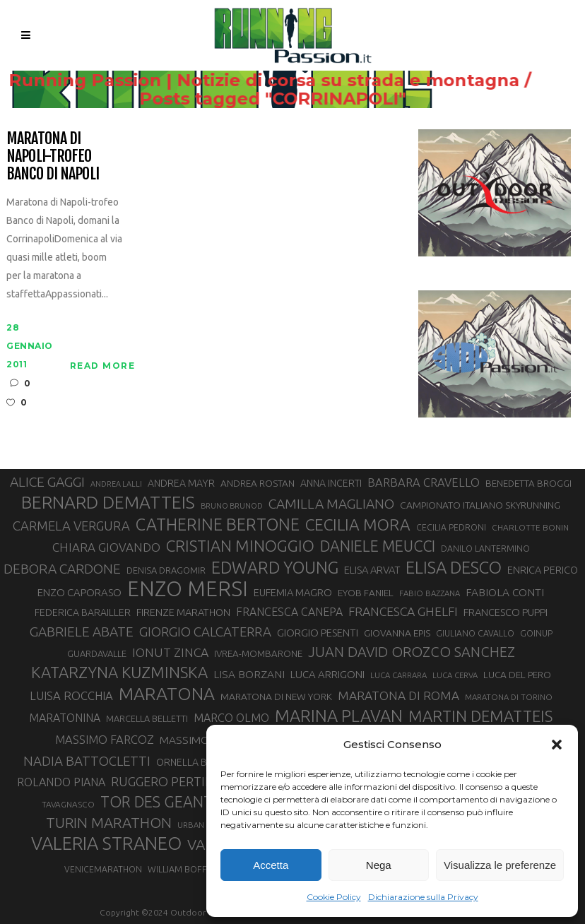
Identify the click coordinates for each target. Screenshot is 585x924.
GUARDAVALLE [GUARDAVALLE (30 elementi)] (97, 653)
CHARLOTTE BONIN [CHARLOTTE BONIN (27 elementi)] (530, 527)
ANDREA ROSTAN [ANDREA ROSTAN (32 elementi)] (258, 483)
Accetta (271, 865)
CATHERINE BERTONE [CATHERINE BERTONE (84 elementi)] (218, 524)
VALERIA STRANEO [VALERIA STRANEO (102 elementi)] (106, 843)
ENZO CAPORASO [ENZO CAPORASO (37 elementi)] (79, 592)
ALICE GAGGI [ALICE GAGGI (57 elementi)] (47, 482)
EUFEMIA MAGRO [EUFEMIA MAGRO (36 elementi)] (293, 592)
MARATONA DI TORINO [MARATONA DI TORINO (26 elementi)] (509, 697)
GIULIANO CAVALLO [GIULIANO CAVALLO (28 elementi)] (475, 633)
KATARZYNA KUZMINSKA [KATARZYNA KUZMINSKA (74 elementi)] (119, 672)
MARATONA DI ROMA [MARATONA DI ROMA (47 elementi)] (398, 695)
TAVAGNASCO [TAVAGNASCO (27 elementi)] (68, 804)
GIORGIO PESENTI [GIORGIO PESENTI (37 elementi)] (318, 633)
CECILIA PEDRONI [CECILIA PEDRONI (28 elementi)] (451, 527)
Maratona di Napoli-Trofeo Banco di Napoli (53, 156)
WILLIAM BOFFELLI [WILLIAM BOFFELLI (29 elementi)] (185, 869)
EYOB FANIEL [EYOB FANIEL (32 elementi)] (366, 593)
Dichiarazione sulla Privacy (423, 897)
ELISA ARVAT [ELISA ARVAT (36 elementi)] (372, 570)
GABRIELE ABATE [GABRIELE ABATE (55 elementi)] (82, 632)
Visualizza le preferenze (500, 865)
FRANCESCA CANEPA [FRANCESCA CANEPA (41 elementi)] (289, 612)
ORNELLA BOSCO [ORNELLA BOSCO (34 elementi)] (195, 762)
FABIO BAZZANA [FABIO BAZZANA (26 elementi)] (430, 593)
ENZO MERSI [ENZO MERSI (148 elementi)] (188, 589)
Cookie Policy (334, 897)
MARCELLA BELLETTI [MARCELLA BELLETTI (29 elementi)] (147, 718)
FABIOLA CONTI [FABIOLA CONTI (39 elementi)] (505, 592)
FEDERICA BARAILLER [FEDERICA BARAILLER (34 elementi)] (83, 612)
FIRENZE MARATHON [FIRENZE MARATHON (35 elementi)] (183, 612)
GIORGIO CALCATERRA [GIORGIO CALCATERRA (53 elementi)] (205, 632)
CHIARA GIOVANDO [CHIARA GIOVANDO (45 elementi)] (106, 547)
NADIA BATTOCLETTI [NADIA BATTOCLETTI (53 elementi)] (87, 761)
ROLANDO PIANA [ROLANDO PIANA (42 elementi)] (61, 782)
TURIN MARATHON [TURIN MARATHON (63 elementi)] (109, 823)
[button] (557, 745)
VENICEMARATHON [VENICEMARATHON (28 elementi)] (103, 869)
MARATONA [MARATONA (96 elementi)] (167, 694)
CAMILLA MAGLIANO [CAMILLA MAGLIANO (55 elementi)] (331, 504)
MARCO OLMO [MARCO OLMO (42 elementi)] (231, 718)
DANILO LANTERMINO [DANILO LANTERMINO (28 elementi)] (485, 549)
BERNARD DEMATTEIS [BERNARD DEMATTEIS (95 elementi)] (108, 502)
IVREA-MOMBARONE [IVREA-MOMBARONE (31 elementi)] (258, 654)
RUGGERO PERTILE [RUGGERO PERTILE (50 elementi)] (165, 781)
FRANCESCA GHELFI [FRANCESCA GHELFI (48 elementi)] (403, 611)
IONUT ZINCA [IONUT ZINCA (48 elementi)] (170, 652)
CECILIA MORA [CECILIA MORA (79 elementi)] (358, 525)
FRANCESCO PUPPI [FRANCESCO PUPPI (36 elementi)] (506, 612)
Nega (379, 865)
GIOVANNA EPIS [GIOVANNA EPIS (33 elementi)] (397, 633)
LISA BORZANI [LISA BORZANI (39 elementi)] (249, 674)
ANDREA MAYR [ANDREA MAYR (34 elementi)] (181, 483)
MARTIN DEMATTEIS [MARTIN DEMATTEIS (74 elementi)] (480, 716)
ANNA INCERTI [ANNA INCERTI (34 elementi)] (331, 483)
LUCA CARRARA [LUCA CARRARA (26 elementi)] (398, 675)
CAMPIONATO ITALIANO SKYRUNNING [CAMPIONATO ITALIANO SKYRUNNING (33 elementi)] (480, 505)
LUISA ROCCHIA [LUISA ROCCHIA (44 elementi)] (71, 695)
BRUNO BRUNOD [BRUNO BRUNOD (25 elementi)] (232, 506)
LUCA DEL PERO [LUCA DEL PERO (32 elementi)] (517, 675)
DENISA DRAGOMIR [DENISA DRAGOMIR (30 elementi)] (166, 570)
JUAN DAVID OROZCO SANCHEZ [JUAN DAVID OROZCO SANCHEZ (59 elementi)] (412, 652)
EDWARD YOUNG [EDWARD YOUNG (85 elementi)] (275, 567)
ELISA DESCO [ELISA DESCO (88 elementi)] (454, 568)
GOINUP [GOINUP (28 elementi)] (536, 633)
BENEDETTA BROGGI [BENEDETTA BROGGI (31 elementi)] (528, 484)
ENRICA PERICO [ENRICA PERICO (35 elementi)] (543, 570)
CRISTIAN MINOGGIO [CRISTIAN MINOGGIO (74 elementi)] (240, 546)
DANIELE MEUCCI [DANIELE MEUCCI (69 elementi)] (378, 546)
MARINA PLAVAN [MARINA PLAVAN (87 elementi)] (339, 716)
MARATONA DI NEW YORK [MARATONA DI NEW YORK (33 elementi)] (276, 697)
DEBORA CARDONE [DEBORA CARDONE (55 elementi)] (62, 569)
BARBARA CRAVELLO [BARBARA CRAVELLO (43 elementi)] (424, 482)
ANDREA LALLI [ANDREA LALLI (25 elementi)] (116, 484)
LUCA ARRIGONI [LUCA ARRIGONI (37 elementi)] (327, 674)
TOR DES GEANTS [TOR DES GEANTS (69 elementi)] (160, 802)
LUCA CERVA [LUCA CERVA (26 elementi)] (455, 675)
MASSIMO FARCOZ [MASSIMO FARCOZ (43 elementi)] (105, 740)
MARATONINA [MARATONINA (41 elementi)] (65, 718)
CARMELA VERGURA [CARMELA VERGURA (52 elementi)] (71, 526)
